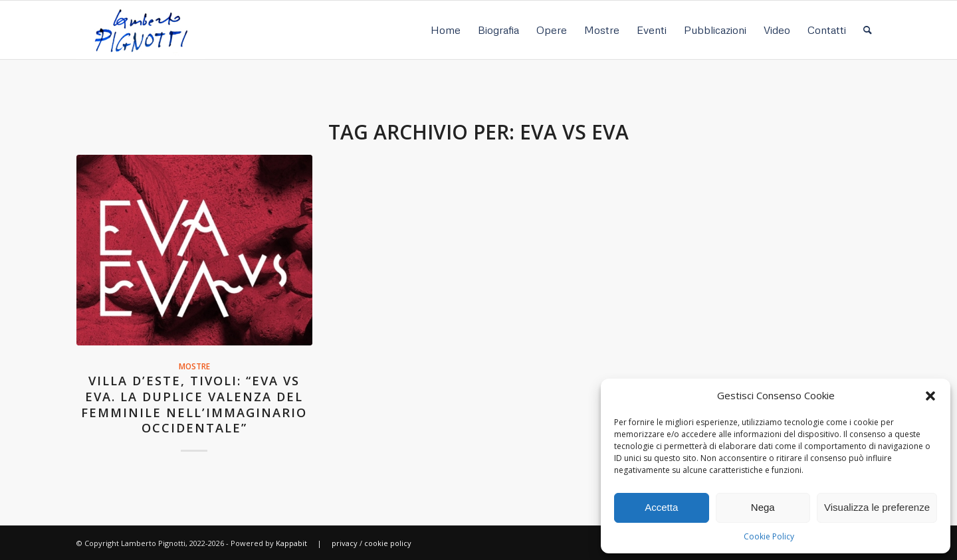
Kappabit (291, 543)
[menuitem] (446, 30)
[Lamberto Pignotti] (141, 30)
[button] (930, 396)
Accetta (661, 507)
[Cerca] (868, 30)
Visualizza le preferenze (877, 507)
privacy (345, 543)
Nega (763, 507)
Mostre (194, 366)
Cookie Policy (769, 536)
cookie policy (388, 543)
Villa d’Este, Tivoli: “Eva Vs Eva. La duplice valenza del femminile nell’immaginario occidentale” (194, 404)
